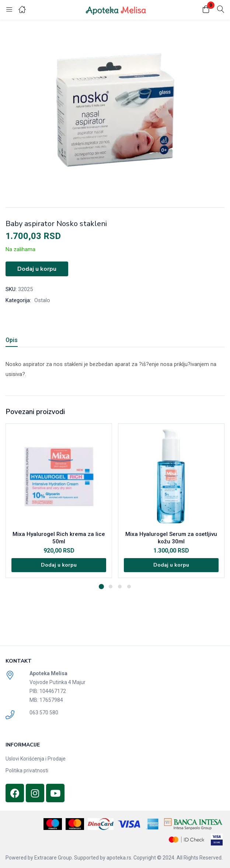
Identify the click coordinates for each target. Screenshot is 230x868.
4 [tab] (129, 587)
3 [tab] (120, 587)
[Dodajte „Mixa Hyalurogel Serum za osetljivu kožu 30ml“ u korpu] (171, 565)
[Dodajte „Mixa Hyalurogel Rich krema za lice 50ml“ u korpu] (59, 565)
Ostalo (42, 300)
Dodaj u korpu (37, 269)
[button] (206, 10)
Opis (12, 340)
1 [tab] (101, 587)
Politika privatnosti (27, 770)
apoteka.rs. (119, 858)
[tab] (14, 341)
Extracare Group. (54, 858)
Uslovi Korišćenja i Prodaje (36, 759)
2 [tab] (111, 587)
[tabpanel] (59, 501)
